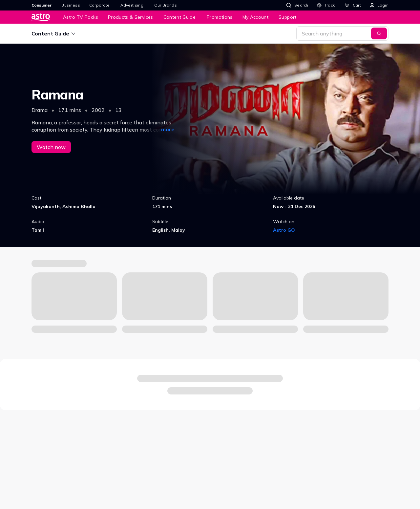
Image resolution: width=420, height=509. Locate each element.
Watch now (51, 147)
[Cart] (353, 5)
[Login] (379, 5)
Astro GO (284, 230)
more (168, 129)
